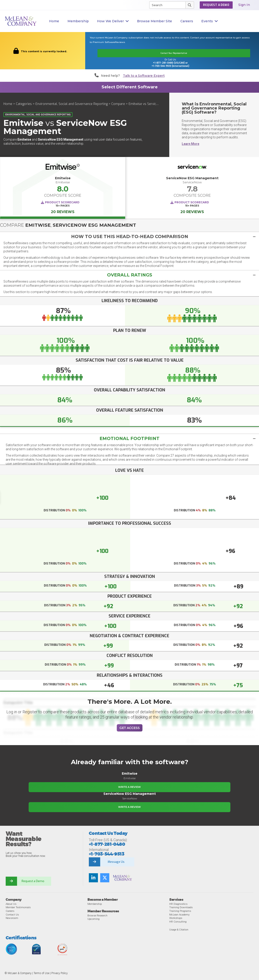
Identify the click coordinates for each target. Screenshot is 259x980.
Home (54, 21)
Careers (10, 911)
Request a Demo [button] (216, 5)
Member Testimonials (18, 907)
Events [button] (210, 21)
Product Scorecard (62, 202)
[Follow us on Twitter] (105, 878)
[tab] (129, 236)
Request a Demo (33, 881)
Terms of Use (41, 973)
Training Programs (180, 911)
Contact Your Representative (174, 53)
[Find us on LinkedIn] (93, 878)
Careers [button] (187, 21)
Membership (78, 21)
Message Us (116, 862)
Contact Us (12, 914)
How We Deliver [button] (113, 21)
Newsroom (12, 918)
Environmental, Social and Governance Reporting (72, 104)
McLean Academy (179, 914)
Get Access (130, 728)
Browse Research (97, 915)
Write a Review (129, 787)
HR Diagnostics (178, 904)
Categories (24, 104)
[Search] (165, 5)
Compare (118, 104)
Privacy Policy (60, 973)
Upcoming (93, 919)
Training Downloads (181, 907)
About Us (11, 904)
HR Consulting (178, 921)
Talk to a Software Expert (144, 76)
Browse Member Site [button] (154, 21)
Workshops (176, 918)
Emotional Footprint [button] (130, 438)
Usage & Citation (179, 930)
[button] (129, 236)
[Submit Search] (190, 5)
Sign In (244, 5)
